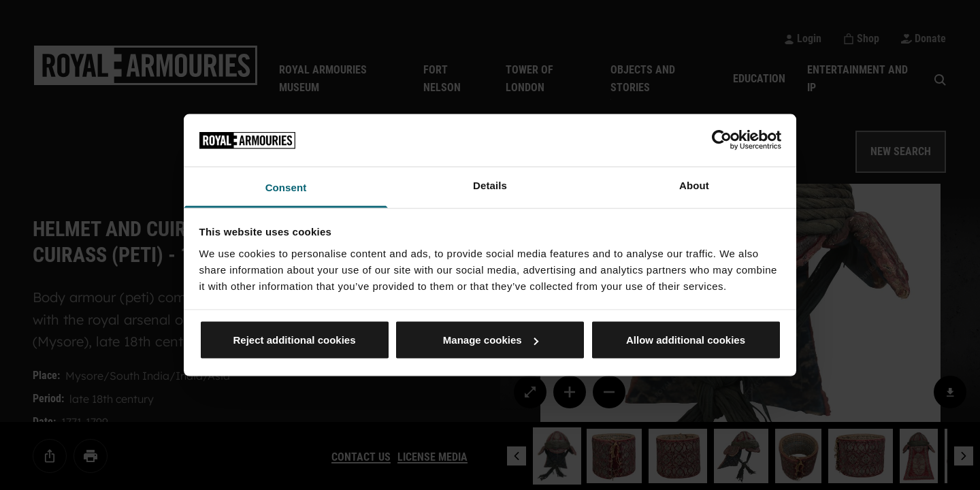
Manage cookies (491, 340)
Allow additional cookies (686, 340)
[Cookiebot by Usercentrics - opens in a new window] (722, 140)
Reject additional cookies (294, 340)
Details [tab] (490, 185)
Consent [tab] (286, 187)
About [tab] (694, 185)
